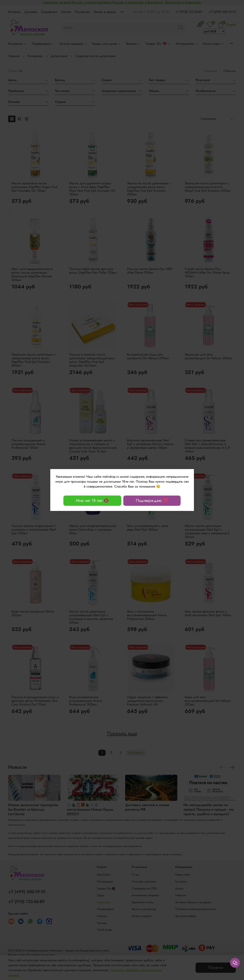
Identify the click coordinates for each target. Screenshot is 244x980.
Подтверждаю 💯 (152, 501)
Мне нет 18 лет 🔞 (92, 501)
